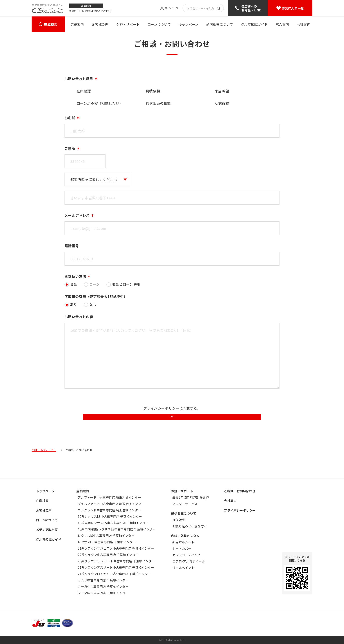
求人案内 (282, 24)
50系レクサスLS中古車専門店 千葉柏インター (110, 516)
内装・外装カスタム (185, 536)
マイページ (171, 8)
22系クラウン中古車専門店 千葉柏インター (108, 555)
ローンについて (159, 24)
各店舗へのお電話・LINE (251, 8)
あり (74, 304)
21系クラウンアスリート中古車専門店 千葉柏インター (116, 567)
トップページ (45, 491)
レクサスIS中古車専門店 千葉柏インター (106, 536)
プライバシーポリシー (161, 408)
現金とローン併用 (126, 284)
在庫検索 (51, 24)
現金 (74, 284)
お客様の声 (100, 24)
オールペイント (183, 568)
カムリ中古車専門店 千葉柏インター (103, 580)
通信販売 (179, 520)
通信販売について (220, 24)
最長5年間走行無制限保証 (191, 497)
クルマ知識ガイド (254, 24)
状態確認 (222, 103)
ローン (95, 284)
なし (93, 304)
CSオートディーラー (44, 469)
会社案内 (304, 24)
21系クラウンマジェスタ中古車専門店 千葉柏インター (116, 548)
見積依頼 (153, 91)
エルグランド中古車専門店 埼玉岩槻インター (109, 510)
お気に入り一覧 (293, 8)
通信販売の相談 (158, 103)
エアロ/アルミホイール (189, 561)
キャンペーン (189, 24)
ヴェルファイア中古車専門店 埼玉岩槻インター (111, 504)
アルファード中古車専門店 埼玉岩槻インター (109, 497)
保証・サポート (128, 24)
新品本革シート (183, 542)
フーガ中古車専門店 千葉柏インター (103, 586)
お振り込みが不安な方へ (190, 526)
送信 (172, 430)
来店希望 (222, 91)
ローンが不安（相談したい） (100, 103)
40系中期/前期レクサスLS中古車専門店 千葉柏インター (117, 529)
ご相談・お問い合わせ (240, 491)
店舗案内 (77, 24)
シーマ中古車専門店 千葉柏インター (103, 593)
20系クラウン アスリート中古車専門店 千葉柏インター (116, 561)
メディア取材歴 (47, 530)
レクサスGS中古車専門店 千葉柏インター (107, 542)
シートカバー (182, 548)
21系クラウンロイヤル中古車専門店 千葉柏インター (114, 574)
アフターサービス (185, 504)
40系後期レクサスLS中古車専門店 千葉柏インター (113, 523)
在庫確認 (84, 91)
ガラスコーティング (186, 555)
